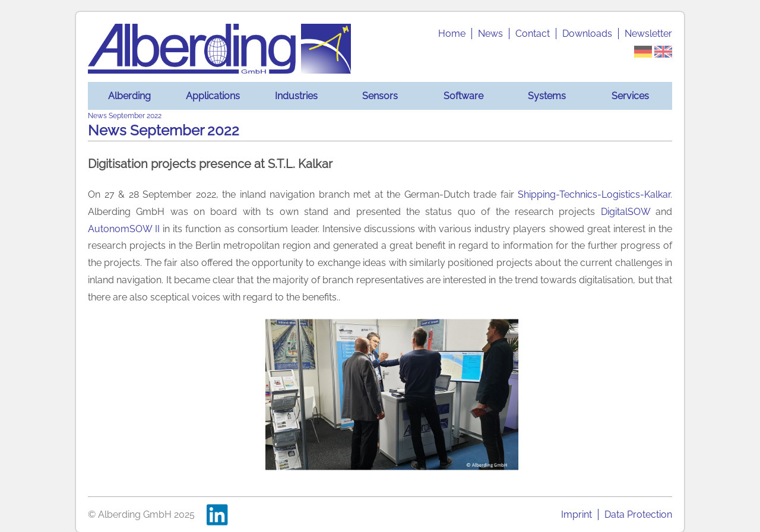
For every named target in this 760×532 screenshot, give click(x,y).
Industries (296, 96)
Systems (547, 96)
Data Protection (638, 514)
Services (630, 96)
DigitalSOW (626, 212)
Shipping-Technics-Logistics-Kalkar (594, 194)
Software (463, 96)
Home (452, 34)
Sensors (380, 96)
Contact (533, 34)
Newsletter (648, 34)
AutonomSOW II (124, 229)
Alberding (129, 96)
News (490, 34)
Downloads (587, 34)
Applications (213, 96)
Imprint (577, 514)
